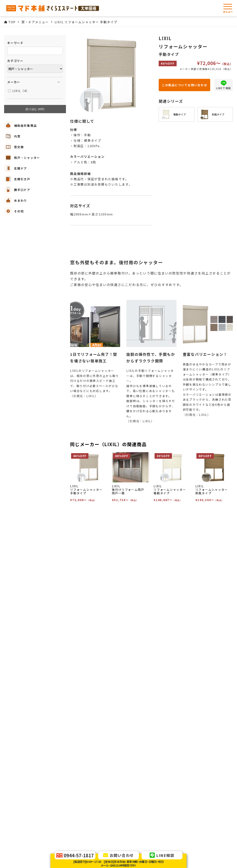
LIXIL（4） (19, 91)
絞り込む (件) (35, 109)
